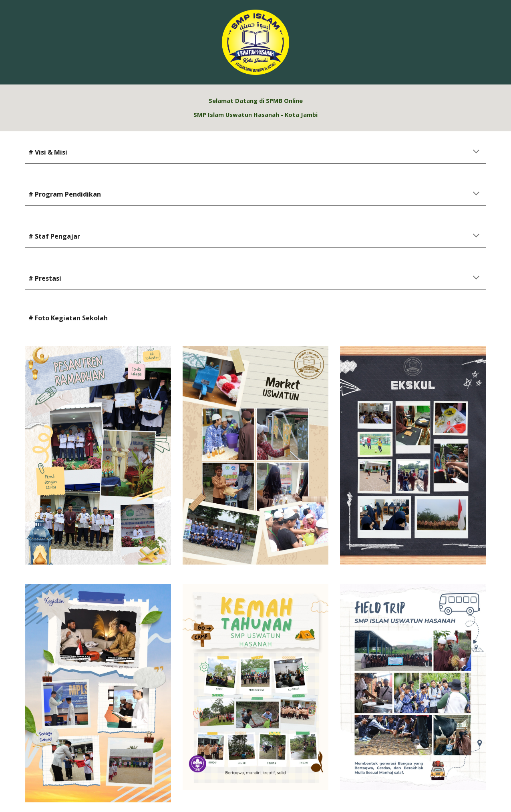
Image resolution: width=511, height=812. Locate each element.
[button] (476, 152)
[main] (256, 108)
